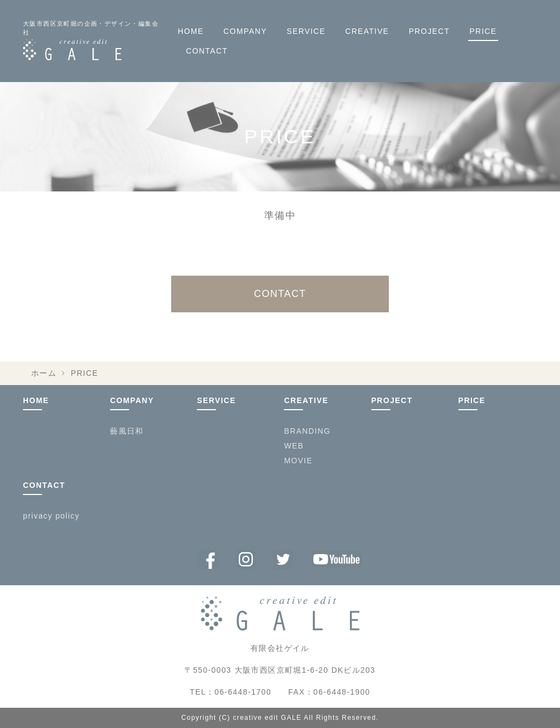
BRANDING (307, 431)
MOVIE (298, 461)
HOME (191, 31)
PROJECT (429, 31)
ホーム (44, 373)
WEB (294, 446)
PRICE (483, 31)
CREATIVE (367, 31)
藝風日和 (127, 431)
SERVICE (306, 31)
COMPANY (246, 31)
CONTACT (207, 51)
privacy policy (51, 516)
